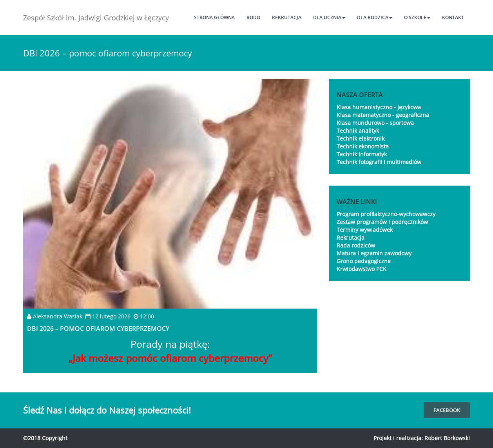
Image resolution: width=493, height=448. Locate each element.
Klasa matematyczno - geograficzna (383, 115)
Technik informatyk (362, 154)
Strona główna (214, 17)
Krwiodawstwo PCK (362, 269)
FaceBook (447, 410)
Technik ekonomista (363, 146)
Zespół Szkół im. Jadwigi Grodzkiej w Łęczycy (96, 18)
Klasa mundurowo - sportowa (375, 123)
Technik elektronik (361, 138)
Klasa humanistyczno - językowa (379, 107)
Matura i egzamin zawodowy (374, 253)
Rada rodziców (356, 245)
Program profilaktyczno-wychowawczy (386, 214)
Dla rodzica (375, 17)
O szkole (417, 17)
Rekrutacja (287, 17)
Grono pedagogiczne (364, 261)
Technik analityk (358, 131)
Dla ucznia (329, 17)
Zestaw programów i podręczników (382, 222)
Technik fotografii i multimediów (379, 162)
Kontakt (453, 17)
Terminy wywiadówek (365, 230)
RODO (253, 17)
